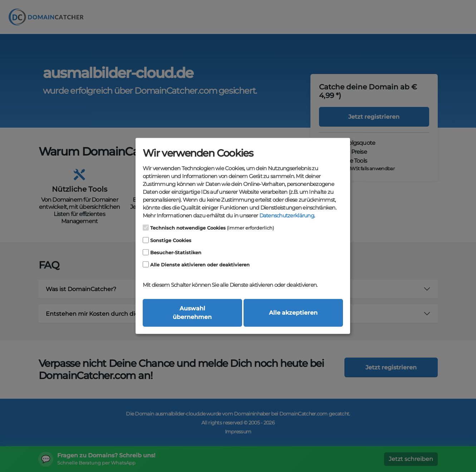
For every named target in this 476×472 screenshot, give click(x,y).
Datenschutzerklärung (287, 216)
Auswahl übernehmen (192, 313)
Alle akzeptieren (293, 313)
